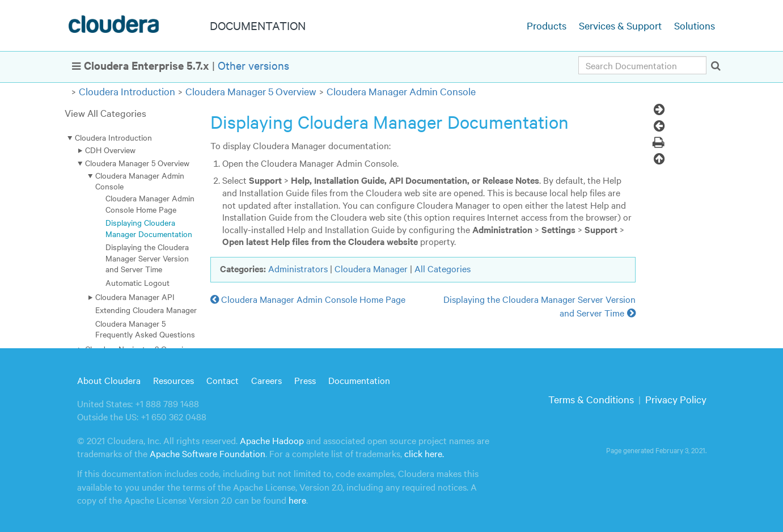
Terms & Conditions (591, 399)
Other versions (253, 65)
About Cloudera (109, 380)
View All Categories (105, 113)
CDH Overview (110, 150)
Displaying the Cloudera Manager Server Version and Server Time (147, 258)
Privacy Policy (676, 399)
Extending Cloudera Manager (146, 310)
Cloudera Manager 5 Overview (251, 91)
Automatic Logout (137, 282)
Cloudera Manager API (135, 297)
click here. (424, 453)
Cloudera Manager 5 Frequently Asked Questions (145, 329)
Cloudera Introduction (127, 91)
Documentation (359, 380)
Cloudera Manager (371, 268)
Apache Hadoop (272, 440)
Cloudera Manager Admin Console (401, 91)
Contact (223, 380)
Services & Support (620, 25)
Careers (266, 380)
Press (305, 380)
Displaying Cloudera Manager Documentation (149, 228)
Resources (173, 380)
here (297, 500)
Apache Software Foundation (208, 453)
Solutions (695, 25)
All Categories (443, 268)
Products (547, 25)
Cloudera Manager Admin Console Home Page (150, 203)
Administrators (298, 268)
